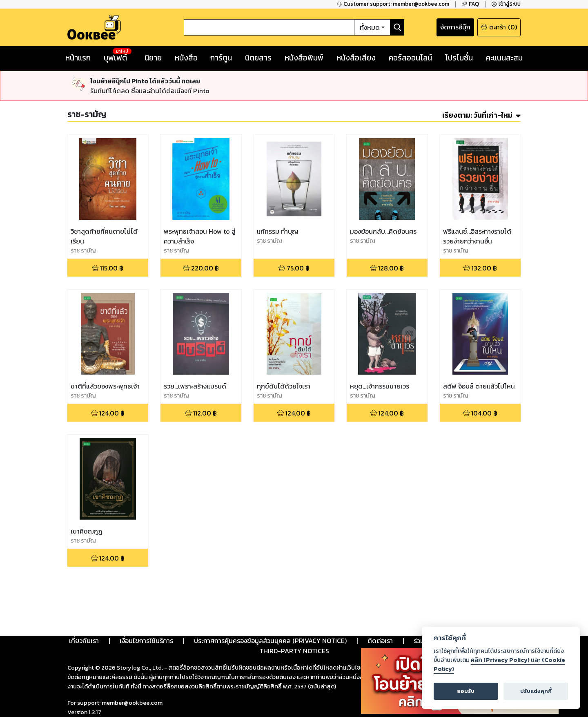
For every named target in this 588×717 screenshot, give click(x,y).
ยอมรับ (466, 691)
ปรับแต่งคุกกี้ (536, 691)
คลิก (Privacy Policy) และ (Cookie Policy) (499, 664)
